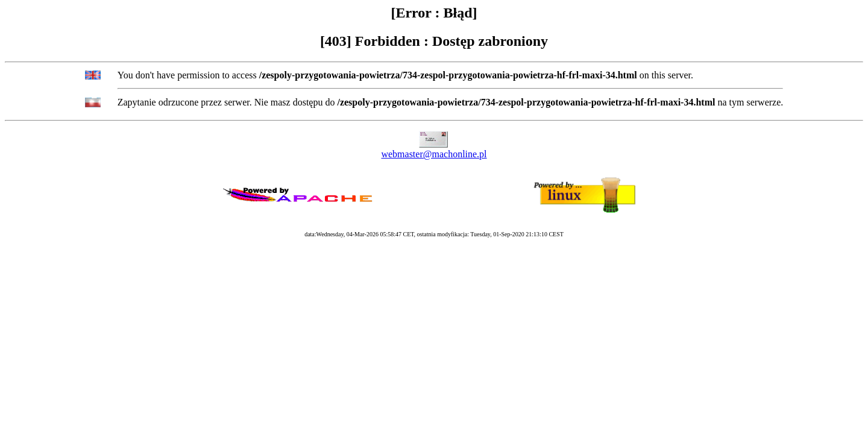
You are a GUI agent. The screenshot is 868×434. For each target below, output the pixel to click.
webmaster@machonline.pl (434, 154)
